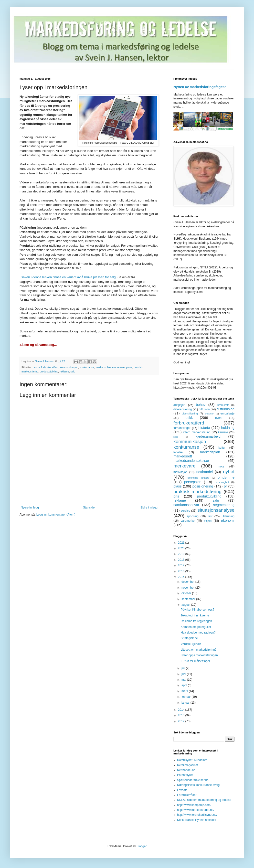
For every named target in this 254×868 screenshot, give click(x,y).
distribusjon (226, 409)
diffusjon (204, 409)
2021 (182, 543)
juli (184, 668)
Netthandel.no (186, 770)
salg (73, 371)
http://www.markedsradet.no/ (196, 810)
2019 (182, 554)
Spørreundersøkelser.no (193, 780)
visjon (208, 521)
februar (186, 697)
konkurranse (87, 367)
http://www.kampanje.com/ (194, 805)
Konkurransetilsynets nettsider (197, 820)
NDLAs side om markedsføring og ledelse (204, 800)
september (189, 599)
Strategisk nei (190, 638)
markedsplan (103, 367)
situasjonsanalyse (216, 510)
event (219, 418)
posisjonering (203, 486)
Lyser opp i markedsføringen (199, 655)
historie (204, 428)
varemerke (188, 521)
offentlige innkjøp (198, 478)
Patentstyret (185, 775)
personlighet (222, 482)
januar (186, 703)
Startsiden (90, 508)
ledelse (178, 452)
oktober (187, 593)
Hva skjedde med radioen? (198, 633)
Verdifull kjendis (191, 644)
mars (185, 691)
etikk (189, 418)
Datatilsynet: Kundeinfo (192, 760)
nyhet (229, 471)
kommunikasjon (69, 367)
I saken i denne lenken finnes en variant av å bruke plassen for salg (68, 277)
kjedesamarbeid (208, 436)
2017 (182, 565)
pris (176, 496)
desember (188, 582)
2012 (182, 721)
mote (221, 466)
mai (184, 680)
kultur (222, 448)
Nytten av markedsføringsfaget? (200, 87)
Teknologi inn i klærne (195, 615)
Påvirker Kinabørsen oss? (197, 610)
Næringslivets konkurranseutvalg (198, 785)
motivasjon (180, 472)
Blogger (142, 846)
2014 (182, 710)
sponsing (193, 516)
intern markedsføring (197, 432)
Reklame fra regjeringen (196, 621)
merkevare (118, 367)
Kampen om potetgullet (196, 627)
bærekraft (223, 405)
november (188, 588)
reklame (64, 371)
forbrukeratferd (50, 367)
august (186, 605)
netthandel (205, 472)
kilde (176, 437)
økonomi (228, 520)
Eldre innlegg (149, 508)
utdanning (228, 516)
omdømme (226, 477)
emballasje (228, 413)
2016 (182, 571)
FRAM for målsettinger (195, 661)
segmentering (224, 505)
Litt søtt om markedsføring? (199, 650)
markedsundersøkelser (191, 461)
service (186, 511)
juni (184, 674)
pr (225, 486)
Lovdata (182, 790)
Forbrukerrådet (187, 795)
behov (36, 367)
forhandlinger (182, 428)
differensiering (183, 409)
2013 (182, 715)
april (185, 685)
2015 (182, 577)
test (210, 516)
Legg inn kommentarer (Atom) (56, 515)
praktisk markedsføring (197, 492)
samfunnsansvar (186, 505)
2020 (182, 548)
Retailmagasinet (188, 765)
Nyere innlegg (30, 508)
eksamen (209, 414)
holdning (228, 428)
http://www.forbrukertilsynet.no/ (197, 815)
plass (129, 367)
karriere (223, 432)
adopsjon (179, 405)
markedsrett (183, 456)
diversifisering (190, 413)
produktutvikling (49, 371)
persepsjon (193, 482)
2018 (182, 560)
